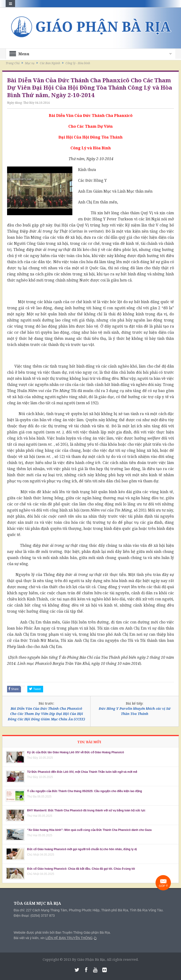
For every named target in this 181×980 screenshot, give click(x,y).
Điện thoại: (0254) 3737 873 (34, 916)
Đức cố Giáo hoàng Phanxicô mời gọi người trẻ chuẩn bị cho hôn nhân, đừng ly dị (82, 849)
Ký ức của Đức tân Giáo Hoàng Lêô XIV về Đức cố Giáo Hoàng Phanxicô (76, 752)
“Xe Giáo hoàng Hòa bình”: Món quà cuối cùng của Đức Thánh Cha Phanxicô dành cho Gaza (89, 830)
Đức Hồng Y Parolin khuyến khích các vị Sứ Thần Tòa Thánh (135, 711)
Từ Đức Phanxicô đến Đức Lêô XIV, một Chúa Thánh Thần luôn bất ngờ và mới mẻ (82, 772)
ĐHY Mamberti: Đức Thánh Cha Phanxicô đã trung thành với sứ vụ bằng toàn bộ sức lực (86, 810)
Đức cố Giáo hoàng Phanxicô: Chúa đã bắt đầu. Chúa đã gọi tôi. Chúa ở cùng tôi (81, 869)
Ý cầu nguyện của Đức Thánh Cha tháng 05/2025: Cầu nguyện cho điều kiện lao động (84, 791)
